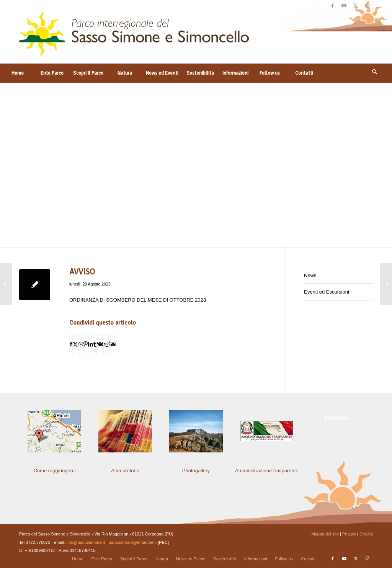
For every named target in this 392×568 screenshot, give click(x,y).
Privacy (349, 534)
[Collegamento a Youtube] (344, 6)
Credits (366, 534)
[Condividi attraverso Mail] (113, 344)
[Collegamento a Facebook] (332, 6)
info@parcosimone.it (86, 542)
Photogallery (196, 471)
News (310, 275)
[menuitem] (17, 73)
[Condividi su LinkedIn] (91, 344)
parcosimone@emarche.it (133, 542)
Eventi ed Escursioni (327, 292)
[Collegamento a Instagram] (367, 6)
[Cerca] (375, 73)
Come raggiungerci (54, 471)
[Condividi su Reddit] (107, 344)
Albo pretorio (125, 471)
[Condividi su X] (75, 344)
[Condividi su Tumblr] (95, 344)
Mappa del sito (325, 534)
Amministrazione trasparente (267, 471)
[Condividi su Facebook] (71, 344)
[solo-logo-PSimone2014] (134, 38)
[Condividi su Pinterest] (86, 344)
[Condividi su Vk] (100, 344)
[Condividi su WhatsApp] (81, 344)
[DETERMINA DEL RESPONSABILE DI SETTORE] (6, 284)
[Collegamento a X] (355, 6)
